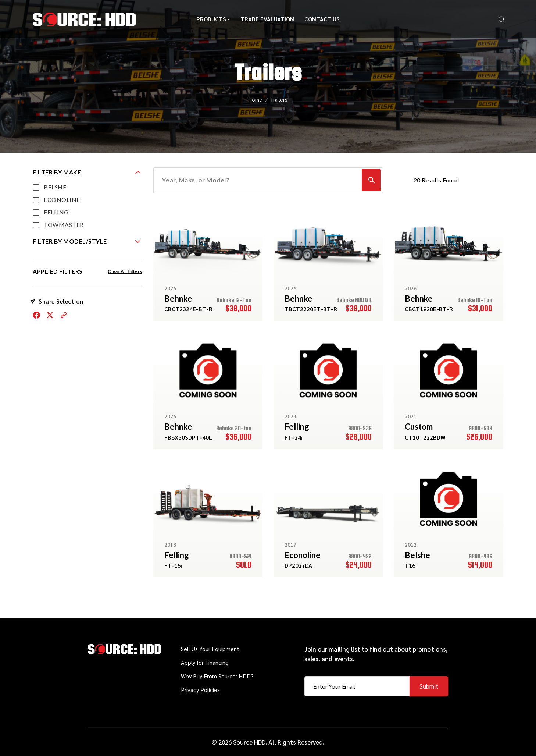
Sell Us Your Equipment (210, 649)
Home (255, 99)
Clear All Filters (125, 271)
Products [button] (213, 21)
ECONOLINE (62, 200)
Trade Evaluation (267, 21)
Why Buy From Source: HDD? (217, 676)
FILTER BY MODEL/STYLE (70, 241)
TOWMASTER (64, 225)
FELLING (56, 212)
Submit (429, 686)
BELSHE (55, 187)
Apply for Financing (205, 662)
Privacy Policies (200, 690)
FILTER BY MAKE (57, 172)
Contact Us (322, 21)
